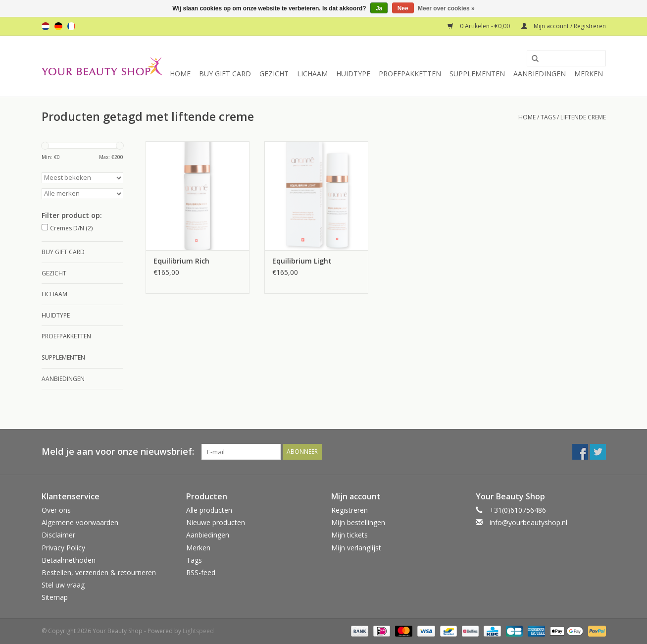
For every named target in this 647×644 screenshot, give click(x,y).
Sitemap (55, 597)
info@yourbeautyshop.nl (528, 522)
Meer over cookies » (446, 8)
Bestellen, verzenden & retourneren (99, 572)
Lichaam (312, 74)
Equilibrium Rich (181, 261)
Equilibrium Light (302, 261)
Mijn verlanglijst (356, 548)
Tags (548, 117)
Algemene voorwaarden (80, 522)
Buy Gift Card (225, 74)
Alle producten (209, 510)
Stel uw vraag (63, 585)
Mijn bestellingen (358, 522)
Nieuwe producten (216, 522)
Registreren (349, 510)
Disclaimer (58, 535)
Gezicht (274, 74)
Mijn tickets (349, 535)
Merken (589, 74)
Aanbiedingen (540, 74)
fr (71, 26)
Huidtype (353, 74)
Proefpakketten (410, 74)
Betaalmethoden (69, 560)
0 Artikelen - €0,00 (479, 26)
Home (180, 74)
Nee (403, 8)
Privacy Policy (63, 548)
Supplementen (477, 74)
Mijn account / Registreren (564, 26)
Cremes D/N (71, 228)
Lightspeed (198, 631)
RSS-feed (201, 572)
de (58, 26)
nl (46, 26)
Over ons (56, 510)
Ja (379, 8)
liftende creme (583, 117)
